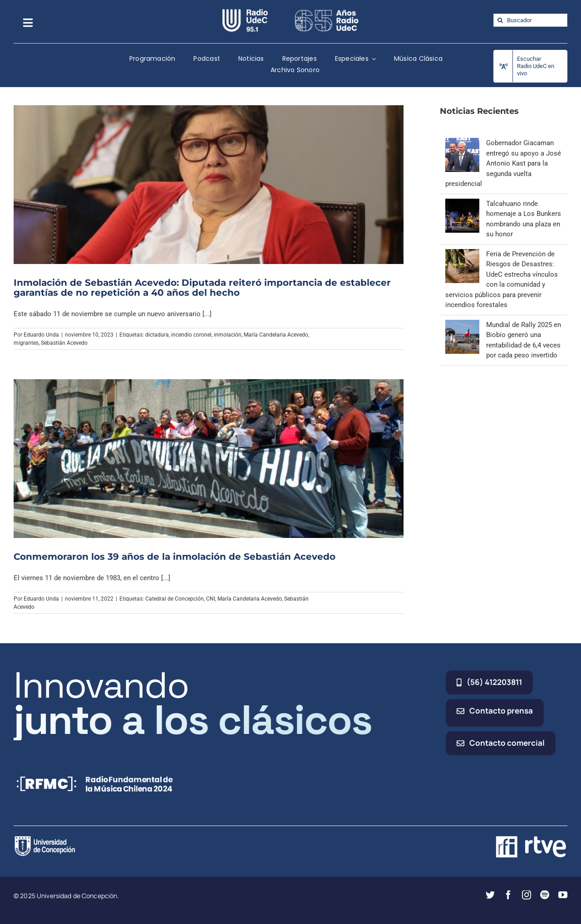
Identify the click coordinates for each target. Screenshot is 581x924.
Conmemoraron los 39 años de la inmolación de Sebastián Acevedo (175, 557)
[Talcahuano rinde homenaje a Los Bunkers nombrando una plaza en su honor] (462, 204)
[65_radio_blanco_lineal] (327, 12)
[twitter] (490, 895)
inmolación (228, 335)
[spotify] (545, 895)
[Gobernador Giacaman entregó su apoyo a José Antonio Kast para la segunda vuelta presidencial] (462, 143)
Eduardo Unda (41, 335)
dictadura (157, 335)
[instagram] (527, 895)
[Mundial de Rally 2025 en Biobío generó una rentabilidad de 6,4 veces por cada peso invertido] (462, 325)
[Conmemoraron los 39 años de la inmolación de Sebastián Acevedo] (209, 458)
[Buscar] (500, 20)
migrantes (26, 343)
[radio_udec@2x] (245, 12)
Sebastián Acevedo (64, 343)
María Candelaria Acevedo (276, 335)
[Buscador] (530, 20)
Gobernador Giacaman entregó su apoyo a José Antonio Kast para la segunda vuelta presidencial (503, 163)
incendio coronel (191, 335)
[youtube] (563, 895)
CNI (211, 599)
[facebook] (508, 895)
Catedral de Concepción (175, 599)
